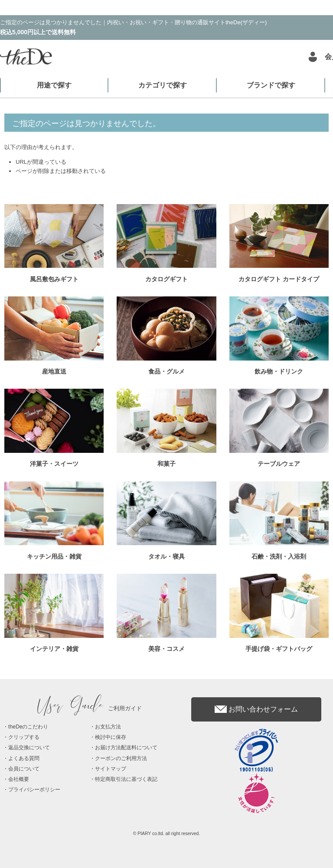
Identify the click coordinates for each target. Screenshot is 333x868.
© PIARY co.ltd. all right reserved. (167, 834)
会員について (24, 769)
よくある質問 (24, 758)
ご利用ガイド (90, 708)
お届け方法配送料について (126, 748)
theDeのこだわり (28, 727)
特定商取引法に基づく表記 (126, 779)
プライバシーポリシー (34, 790)
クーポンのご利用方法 (121, 758)
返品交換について (29, 748)
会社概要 (19, 779)
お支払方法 (108, 727)
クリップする (24, 737)
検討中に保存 (111, 737)
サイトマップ (111, 769)
